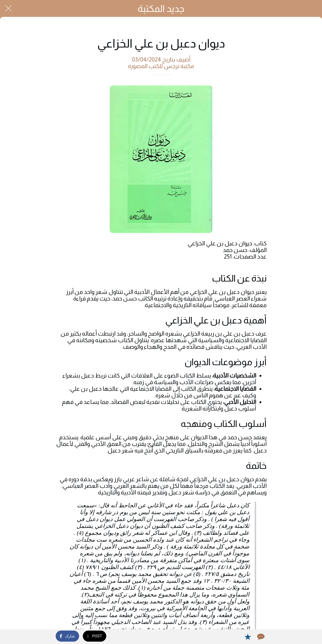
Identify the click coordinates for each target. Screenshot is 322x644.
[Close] (8, 8)
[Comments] (260, 637)
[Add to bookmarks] (248, 637)
